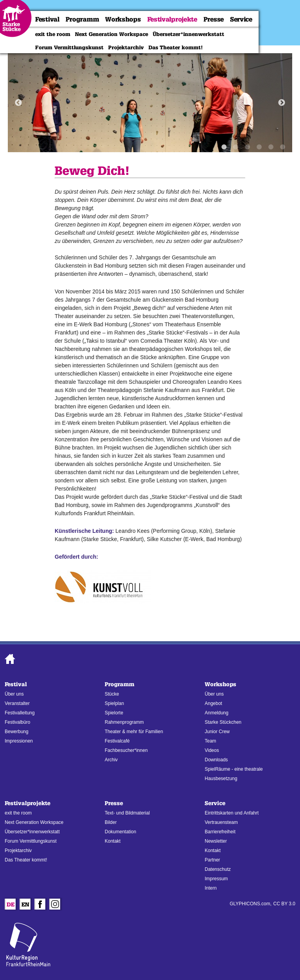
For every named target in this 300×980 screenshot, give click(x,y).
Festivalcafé (117, 741)
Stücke (112, 694)
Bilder (111, 822)
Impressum (216, 879)
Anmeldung (217, 713)
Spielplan (114, 703)
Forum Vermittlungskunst (69, 47)
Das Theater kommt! (176, 47)
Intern (211, 888)
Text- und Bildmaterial (127, 813)
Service (241, 19)
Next (282, 103)
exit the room (53, 34)
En (25, 905)
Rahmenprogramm (124, 722)
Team (210, 741)
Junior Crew (217, 732)
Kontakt (113, 841)
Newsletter (216, 841)
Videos (212, 750)
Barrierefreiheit (220, 832)
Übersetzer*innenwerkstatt (188, 34)
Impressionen (19, 741)
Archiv (111, 760)
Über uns (14, 694)
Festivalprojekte (172, 19)
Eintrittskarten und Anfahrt (232, 813)
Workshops (123, 19)
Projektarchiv (126, 47)
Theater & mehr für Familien (134, 732)
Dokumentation (121, 832)
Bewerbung (17, 732)
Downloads (216, 760)
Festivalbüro (17, 722)
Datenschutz (218, 869)
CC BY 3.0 (284, 904)
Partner (212, 860)
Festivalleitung (20, 713)
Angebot (213, 703)
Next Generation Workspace (112, 34)
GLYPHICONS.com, (251, 904)
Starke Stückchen (223, 722)
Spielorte (114, 713)
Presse (214, 19)
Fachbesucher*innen (126, 750)
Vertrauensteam (221, 822)
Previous (18, 103)
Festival (47, 19)
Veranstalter (17, 703)
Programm (82, 19)
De (11, 905)
